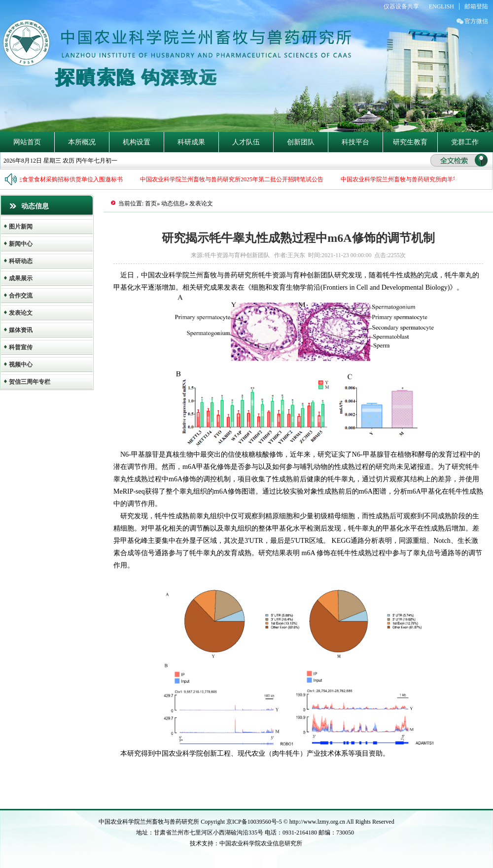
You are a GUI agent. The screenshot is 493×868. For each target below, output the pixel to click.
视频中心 (21, 365)
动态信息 (173, 203)
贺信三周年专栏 (30, 382)
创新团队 (301, 142)
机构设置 (137, 142)
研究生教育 (410, 142)
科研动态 (21, 261)
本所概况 (82, 142)
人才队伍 (246, 142)
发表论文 (21, 313)
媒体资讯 (21, 330)
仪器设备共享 (401, 6)
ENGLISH (441, 6)
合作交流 (21, 296)
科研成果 (191, 142)
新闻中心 (21, 244)
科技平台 (355, 142)
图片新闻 (21, 227)
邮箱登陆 (476, 6)
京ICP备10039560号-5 (255, 822)
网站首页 (27, 142)
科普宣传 (21, 347)
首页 (151, 203)
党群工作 (465, 142)
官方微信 (476, 21)
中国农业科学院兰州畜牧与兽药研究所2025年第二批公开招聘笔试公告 (235, 179)
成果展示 (21, 278)
